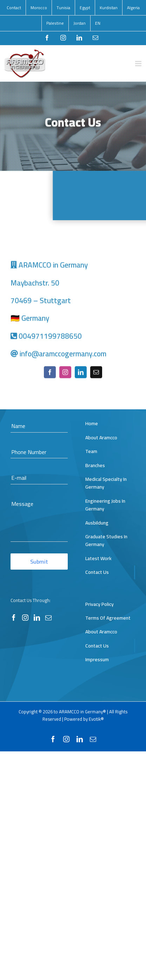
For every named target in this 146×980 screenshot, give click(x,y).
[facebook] (50, 373)
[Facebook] (14, 618)
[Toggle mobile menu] (139, 64)
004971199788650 (50, 337)
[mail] (96, 373)
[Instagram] (25, 618)
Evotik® (96, 719)
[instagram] (65, 373)
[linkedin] (81, 373)
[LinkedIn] (37, 618)
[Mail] (48, 618)
